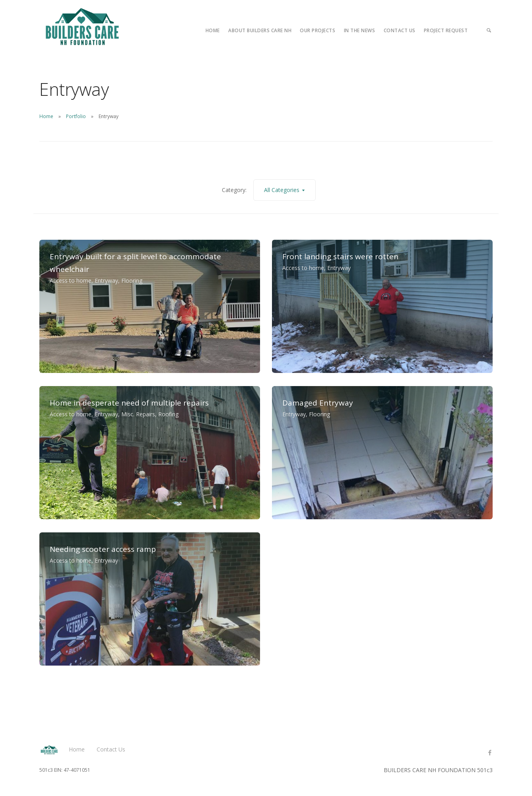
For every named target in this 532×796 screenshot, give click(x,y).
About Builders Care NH (260, 30)
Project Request (446, 30)
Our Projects (317, 30)
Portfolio (76, 116)
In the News (360, 30)
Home (213, 30)
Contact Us (400, 30)
